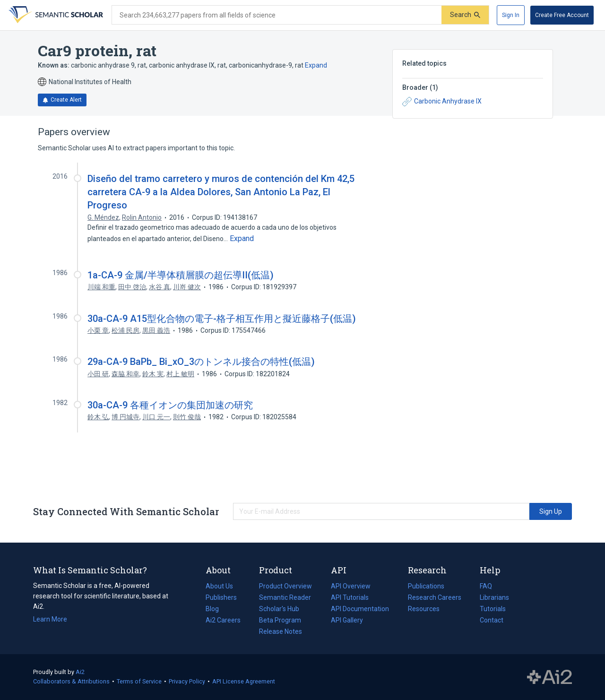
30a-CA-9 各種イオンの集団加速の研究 (170, 405)
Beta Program (280, 620)
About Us (219, 586)
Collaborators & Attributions (71, 681)
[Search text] (277, 15)
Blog (216, 609)
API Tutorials (350, 597)
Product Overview (285, 586)
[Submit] (465, 15)
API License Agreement (244, 681)
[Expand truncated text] (242, 239)
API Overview (351, 586)
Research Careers (435, 597)
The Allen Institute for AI (549, 677)
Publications (426, 586)
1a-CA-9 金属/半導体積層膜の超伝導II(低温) (181, 275)
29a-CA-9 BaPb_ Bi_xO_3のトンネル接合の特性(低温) (201, 362)
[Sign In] (511, 15)
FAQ (486, 586)
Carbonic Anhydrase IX (442, 102)
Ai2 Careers (223, 620)
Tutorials (493, 609)
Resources (424, 609)
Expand (316, 65)
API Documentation (360, 609)
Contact (492, 620)
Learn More (50, 619)
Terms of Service (139, 681)
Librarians (494, 597)
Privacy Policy (187, 681)
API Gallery (347, 620)
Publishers (221, 597)
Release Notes (281, 631)
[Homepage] (55, 15)
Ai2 (80, 672)
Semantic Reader (285, 597)
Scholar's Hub (279, 609)
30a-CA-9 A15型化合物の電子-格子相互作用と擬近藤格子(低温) (222, 319)
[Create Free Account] (562, 15)
